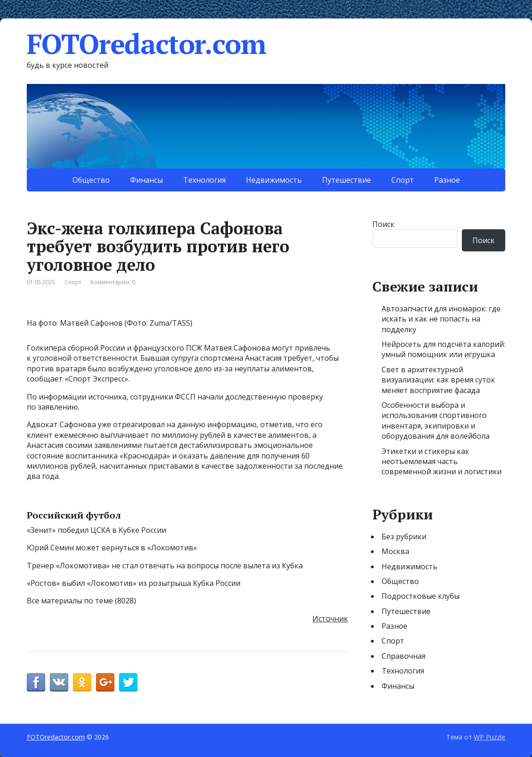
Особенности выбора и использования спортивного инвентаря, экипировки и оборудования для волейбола (436, 420)
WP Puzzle (490, 737)
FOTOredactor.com (146, 44)
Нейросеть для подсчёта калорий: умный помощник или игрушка (443, 349)
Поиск (383, 224)
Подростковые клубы (421, 596)
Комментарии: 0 (113, 282)
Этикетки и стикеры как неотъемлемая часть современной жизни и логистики (442, 462)
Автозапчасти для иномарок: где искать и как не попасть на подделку (441, 319)
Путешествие (347, 180)
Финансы (146, 180)
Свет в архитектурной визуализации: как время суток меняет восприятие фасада (438, 380)
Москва (395, 551)
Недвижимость (274, 180)
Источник (330, 619)
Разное (447, 180)
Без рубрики (404, 536)
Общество (91, 180)
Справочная (403, 656)
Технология (204, 180)
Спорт (403, 180)
